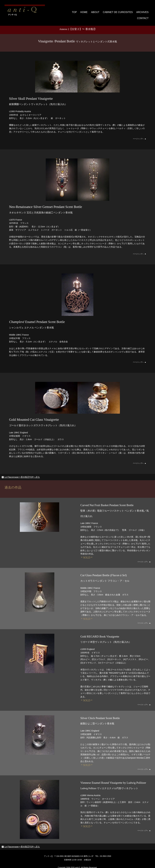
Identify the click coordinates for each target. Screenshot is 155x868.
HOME (72, 11)
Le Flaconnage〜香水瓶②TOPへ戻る (21, 471)
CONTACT (143, 11)
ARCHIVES (128, 11)
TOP (62, 11)
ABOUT (84, 11)
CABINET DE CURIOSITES (105, 11)
